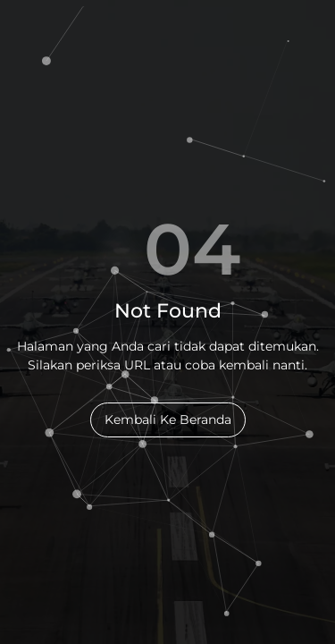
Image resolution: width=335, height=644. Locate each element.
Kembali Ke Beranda (168, 419)
